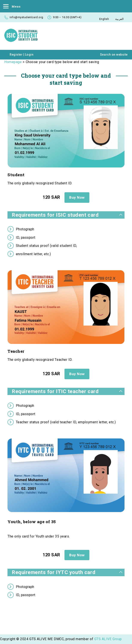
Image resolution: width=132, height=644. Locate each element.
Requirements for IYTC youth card (54, 572)
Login (29, 55)
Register (16, 55)
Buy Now (77, 197)
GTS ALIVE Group (108, 639)
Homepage (13, 62)
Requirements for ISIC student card (55, 215)
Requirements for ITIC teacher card (55, 391)
